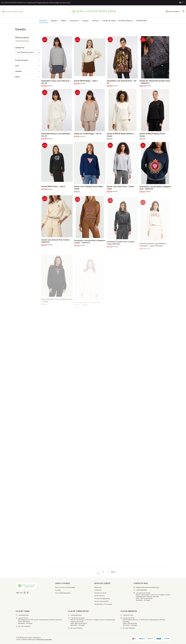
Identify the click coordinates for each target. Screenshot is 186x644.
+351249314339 (22, 615)
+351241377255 (127, 615)
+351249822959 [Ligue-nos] (140, 590)
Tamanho (28, 71)
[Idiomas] (182, 3)
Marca (28, 77)
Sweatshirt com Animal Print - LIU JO (122, 82)
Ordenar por (20, 48)
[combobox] (14, 12)
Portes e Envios (100, 596)
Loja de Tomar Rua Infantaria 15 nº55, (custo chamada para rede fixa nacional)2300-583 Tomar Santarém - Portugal (39, 621)
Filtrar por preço (28, 60)
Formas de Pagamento (102, 599)
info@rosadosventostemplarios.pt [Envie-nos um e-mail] (146, 587)
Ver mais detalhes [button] (23, 626)
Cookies (58, 590)
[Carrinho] (183, 11)
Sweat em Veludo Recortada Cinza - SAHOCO (155, 82)
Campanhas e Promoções (103, 604)
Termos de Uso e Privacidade (65, 587)
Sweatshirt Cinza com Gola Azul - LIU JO (56, 82)
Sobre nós (98, 587)
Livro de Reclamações (63, 593)
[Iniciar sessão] (173, 11)
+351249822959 (75, 615)
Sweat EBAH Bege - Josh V (86, 81)
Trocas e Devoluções (101, 601)
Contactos (98, 590)
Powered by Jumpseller (44, 640)
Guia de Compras (100, 593)
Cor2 (28, 66)
